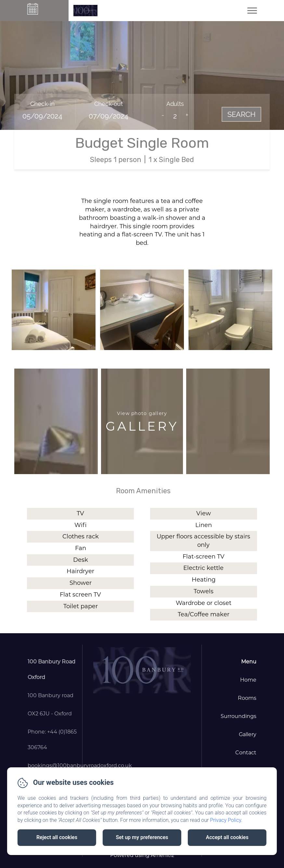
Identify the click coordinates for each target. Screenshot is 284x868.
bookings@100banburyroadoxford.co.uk (80, 766)
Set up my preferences (142, 837)
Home (248, 680)
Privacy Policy (226, 820)
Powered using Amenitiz (142, 855)
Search (241, 114)
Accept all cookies (227, 837)
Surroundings (239, 716)
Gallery (248, 734)
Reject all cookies (57, 837)
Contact (246, 753)
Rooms (247, 698)
